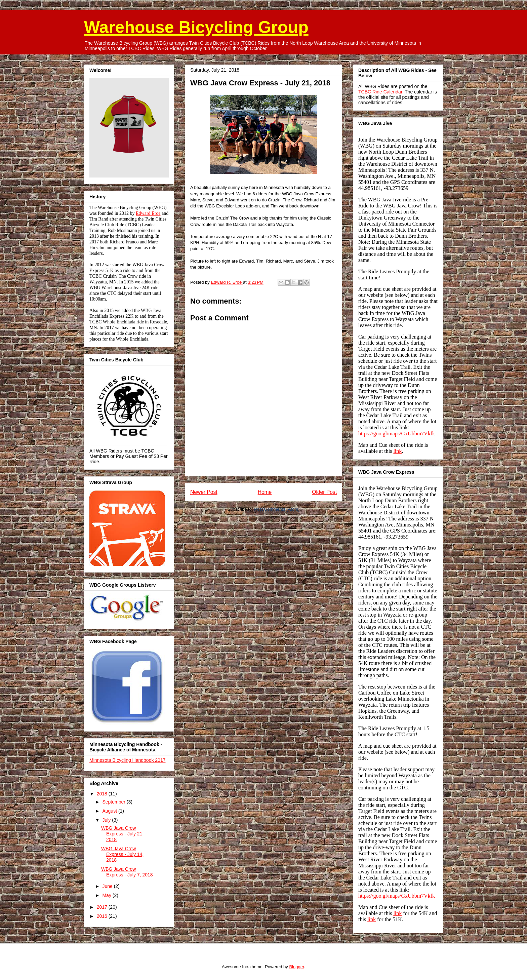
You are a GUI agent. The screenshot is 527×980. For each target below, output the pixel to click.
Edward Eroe (148, 213)
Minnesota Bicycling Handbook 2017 (127, 760)
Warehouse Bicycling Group (196, 27)
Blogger (296, 967)
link (397, 451)
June (108, 886)
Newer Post (204, 492)
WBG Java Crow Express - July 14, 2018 (122, 854)
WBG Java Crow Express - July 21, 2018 (122, 834)
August (110, 811)
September (114, 802)
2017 (103, 907)
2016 (103, 916)
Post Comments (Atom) (277, 509)
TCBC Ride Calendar (380, 92)
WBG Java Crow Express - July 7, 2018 (127, 872)
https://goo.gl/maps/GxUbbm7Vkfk (397, 434)
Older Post (324, 492)
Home (265, 492)
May (107, 895)
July (107, 820)
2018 (103, 794)
